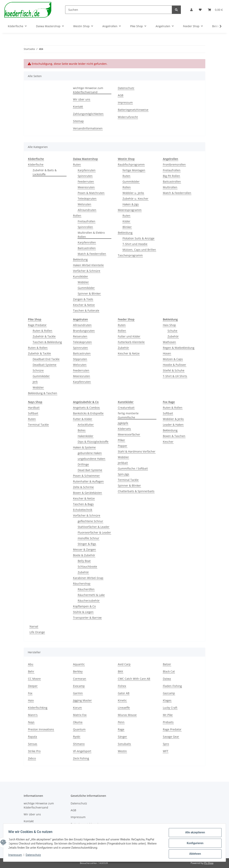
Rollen (77, 216)
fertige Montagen (134, 170)
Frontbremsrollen (174, 164)
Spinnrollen (85, 227)
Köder (126, 221)
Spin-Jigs (124, 474)
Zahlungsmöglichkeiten (88, 114)
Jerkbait (123, 463)
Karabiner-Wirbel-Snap (88, 578)
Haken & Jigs (131, 204)
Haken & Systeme (84, 447)
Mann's (33, 715)
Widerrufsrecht (128, 117)
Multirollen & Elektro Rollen (91, 235)
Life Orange (37, 632)
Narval (34, 626)
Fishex (122, 686)
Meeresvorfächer (129, 434)
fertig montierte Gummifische (128, 415)
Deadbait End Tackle (46, 359)
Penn (121, 722)
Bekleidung (80, 259)
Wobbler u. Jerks (133, 193)
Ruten (77, 164)
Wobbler (83, 282)
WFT (166, 751)
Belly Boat (84, 561)
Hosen (167, 353)
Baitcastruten (82, 353)
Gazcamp (169, 693)
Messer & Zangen (84, 549)
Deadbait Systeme (45, 365)
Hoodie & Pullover (174, 365)
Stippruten (80, 359)
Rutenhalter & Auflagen (88, 481)
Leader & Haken (173, 425)
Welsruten (84, 204)
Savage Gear (171, 737)
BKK (120, 671)
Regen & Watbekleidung (179, 348)
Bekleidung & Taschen (43, 393)
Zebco (32, 758)
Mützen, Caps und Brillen (139, 250)
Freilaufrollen (87, 221)
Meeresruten (86, 187)
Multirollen (170, 187)
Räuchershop (82, 584)
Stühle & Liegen (83, 612)
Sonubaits (124, 744)
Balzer (167, 664)
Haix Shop (169, 325)
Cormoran (80, 679)
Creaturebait (126, 408)
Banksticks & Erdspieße (88, 413)
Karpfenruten (87, 170)
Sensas (33, 744)
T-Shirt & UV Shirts (175, 376)
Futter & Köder (83, 419)
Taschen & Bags (83, 504)
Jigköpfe (123, 423)
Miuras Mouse (127, 715)
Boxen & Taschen (174, 436)
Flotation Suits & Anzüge (138, 238)
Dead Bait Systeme (90, 470)
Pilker (121, 440)
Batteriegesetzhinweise (133, 110)
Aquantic (79, 664)
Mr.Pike (168, 715)
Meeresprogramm (130, 210)
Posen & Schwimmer (86, 476)
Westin (122, 751)
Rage (121, 729)
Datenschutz (35, 856)
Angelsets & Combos (86, 408)
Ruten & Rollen (42, 331)
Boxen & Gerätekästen (87, 493)
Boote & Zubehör (84, 555)
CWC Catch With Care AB (134, 679)
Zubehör (123, 348)
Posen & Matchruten (91, 193)
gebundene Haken (90, 453)
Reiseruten (80, 336)
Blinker (127, 227)
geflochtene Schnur (90, 521)
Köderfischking (38, 708)
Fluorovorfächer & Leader (94, 532)
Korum (77, 708)
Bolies (82, 430)
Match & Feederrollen (92, 254)
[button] (191, 10)
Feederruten (86, 182)
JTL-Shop (209, 863)
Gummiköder (86, 288)
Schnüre (38, 370)
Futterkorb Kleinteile (131, 342)
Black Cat (169, 671)
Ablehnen (194, 854)
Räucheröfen (86, 589)
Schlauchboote (87, 566)
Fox (30, 693)
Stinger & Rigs (87, 544)
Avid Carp (124, 664)
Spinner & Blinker (89, 293)
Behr (31, 671)
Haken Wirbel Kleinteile (88, 265)
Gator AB (124, 693)
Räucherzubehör (89, 601)
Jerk (35, 382)
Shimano (79, 744)
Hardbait (34, 408)
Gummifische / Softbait (133, 468)
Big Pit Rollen (171, 176)
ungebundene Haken (92, 459)
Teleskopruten (87, 199)
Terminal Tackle (38, 425)
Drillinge (83, 464)
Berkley (78, 671)
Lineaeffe (124, 708)
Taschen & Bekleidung (47, 342)
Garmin (78, 693)
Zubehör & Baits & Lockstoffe (45, 172)
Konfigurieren (194, 844)
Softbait (33, 413)
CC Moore (34, 679)
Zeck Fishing (81, 758)
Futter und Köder (129, 336)
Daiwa (167, 679)
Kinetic (122, 700)
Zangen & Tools (83, 299)
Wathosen (169, 342)
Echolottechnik (83, 510)
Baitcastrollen (87, 248)
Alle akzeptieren (194, 834)
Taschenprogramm (130, 255)
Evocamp (79, 686)
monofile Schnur (88, 538)
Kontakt (78, 107)
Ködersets (124, 429)
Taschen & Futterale (86, 311)
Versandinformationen (88, 128)
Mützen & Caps (173, 359)
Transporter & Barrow (87, 618)
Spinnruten (85, 176)
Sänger (122, 737)
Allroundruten (87, 210)
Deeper (33, 686)
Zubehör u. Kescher (135, 199)
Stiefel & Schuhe (174, 370)
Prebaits (168, 722)
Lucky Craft (170, 708)
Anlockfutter (86, 425)
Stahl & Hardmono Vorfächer (137, 451)
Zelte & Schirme (83, 487)
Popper (123, 446)
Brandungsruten (84, 331)
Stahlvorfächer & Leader (94, 527)
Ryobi (77, 737)
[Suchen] (119, 10)
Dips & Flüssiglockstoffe (93, 442)
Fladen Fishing (172, 686)
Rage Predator (37, 325)
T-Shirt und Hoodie (135, 244)
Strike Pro (34, 751)
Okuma (78, 722)
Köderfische (36, 164)
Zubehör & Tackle (44, 336)
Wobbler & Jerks (173, 419)
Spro (166, 744)
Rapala (32, 737)
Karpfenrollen (87, 242)
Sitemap (78, 121)
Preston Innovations (41, 729)
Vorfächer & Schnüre (87, 271)
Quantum (79, 729)
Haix (31, 700)
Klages (167, 700)
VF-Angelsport (82, 751)
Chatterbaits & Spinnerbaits (136, 491)
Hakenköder (86, 436)
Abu (31, 664)
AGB (121, 95)
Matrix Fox (80, 715)
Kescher (168, 442)
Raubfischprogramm (131, 164)
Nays (31, 722)
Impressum (16, 856)
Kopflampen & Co (84, 606)
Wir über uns (82, 99)
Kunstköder (81, 276)
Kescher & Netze (84, 305)
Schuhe (172, 331)
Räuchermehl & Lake (91, 595)
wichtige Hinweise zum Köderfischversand (88, 90)
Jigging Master (82, 700)
